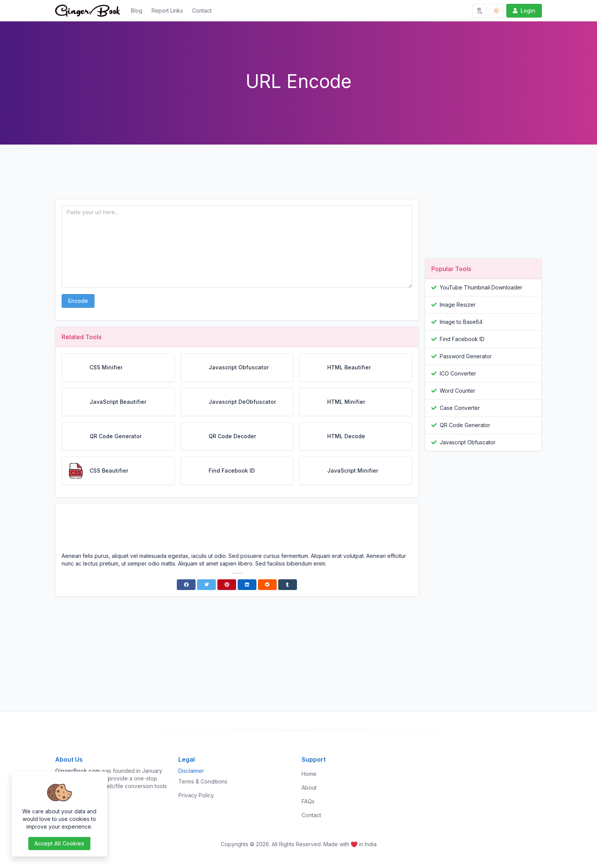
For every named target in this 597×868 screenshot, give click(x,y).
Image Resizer (458, 305)
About (309, 788)
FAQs (308, 801)
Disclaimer (191, 771)
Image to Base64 (461, 322)
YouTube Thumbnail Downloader (481, 287)
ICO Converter (458, 373)
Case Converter (460, 408)
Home (309, 774)
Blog (137, 11)
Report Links (167, 11)
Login (523, 11)
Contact (202, 11)
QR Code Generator (465, 425)
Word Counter (458, 391)
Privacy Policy (196, 795)
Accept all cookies (59, 843)
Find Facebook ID (462, 339)
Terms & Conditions (203, 781)
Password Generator (466, 356)
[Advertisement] (237, 178)
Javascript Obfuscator (468, 442)
